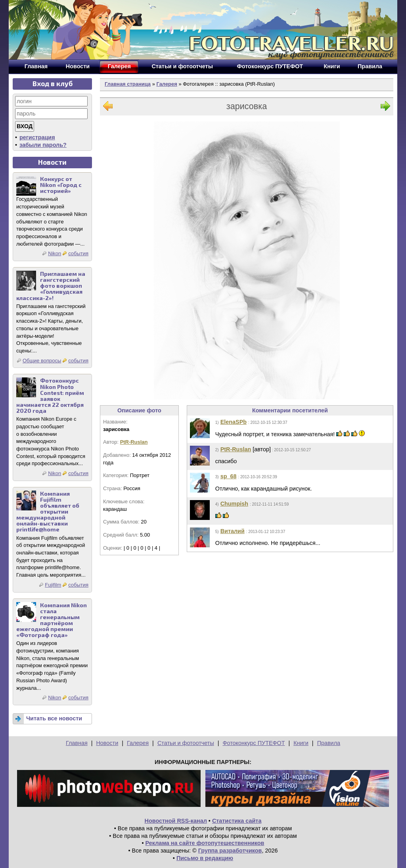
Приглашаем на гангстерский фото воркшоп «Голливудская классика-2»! (51, 286)
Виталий (233, 531)
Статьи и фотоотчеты (186, 743)
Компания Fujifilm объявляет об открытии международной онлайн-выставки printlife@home (48, 512)
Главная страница (128, 84)
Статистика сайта (237, 821)
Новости (107, 743)
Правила (329, 743)
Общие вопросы (42, 361)
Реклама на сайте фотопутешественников (205, 843)
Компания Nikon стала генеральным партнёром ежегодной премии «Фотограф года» (52, 620)
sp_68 (229, 476)
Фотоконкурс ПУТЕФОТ (254, 743)
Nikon (55, 253)
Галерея (167, 84)
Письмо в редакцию (205, 858)
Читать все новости (54, 718)
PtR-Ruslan (134, 442)
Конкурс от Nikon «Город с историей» (61, 185)
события (78, 253)
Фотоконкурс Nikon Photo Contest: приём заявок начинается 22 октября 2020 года (50, 396)
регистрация (37, 137)
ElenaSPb (234, 422)
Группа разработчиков (230, 851)
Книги (301, 743)
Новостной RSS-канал (176, 821)
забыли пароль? (43, 145)
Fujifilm (53, 585)
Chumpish (234, 504)
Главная (77, 743)
